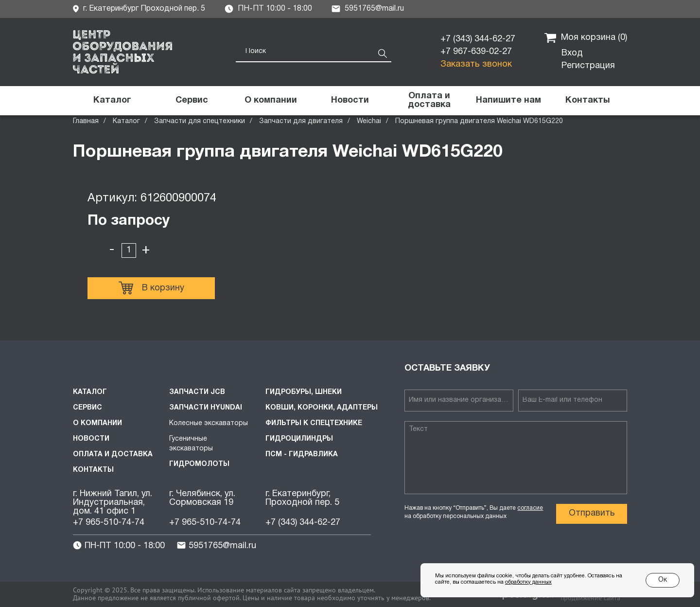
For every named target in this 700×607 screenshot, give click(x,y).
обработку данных (528, 582)
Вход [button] (572, 53)
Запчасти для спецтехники (200, 121)
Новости (91, 439)
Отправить (592, 513)
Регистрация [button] (588, 66)
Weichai (369, 121)
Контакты (93, 470)
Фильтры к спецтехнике (314, 423)
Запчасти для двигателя (301, 121)
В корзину (151, 288)
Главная (86, 121)
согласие (530, 508)
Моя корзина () (586, 38)
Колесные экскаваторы (209, 423)
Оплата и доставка (113, 455)
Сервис (87, 408)
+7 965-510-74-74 (109, 523)
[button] (508, 101)
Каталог (126, 121)
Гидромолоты (199, 464)
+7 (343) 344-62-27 (478, 39)
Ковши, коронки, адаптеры (322, 408)
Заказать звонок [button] (476, 64)
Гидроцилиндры (299, 439)
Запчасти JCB (197, 392)
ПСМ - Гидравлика (302, 455)
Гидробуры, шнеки (304, 392)
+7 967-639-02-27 (476, 52)
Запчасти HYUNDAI (206, 408)
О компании (97, 423)
